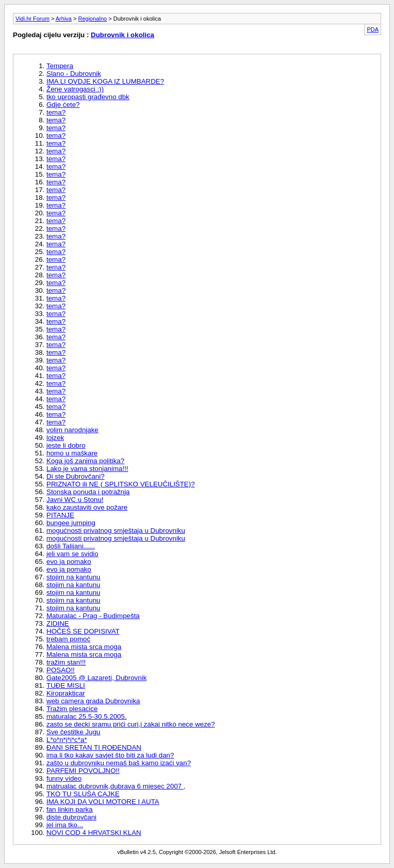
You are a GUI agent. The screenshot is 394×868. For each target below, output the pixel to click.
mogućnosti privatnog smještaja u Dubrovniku (116, 531)
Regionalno (93, 19)
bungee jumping (71, 523)
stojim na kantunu (73, 577)
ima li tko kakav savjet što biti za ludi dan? (110, 755)
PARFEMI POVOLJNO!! (83, 771)
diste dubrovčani (71, 817)
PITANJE (60, 515)
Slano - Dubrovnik (74, 74)
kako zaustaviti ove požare (87, 507)
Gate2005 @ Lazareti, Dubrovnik (96, 678)
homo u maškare (72, 453)
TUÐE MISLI (66, 685)
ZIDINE (58, 624)
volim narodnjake (72, 430)
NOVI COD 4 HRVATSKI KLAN (94, 833)
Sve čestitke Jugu (73, 732)
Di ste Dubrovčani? (76, 476)
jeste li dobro (66, 445)
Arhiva (64, 19)
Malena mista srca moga (84, 647)
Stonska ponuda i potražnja (88, 492)
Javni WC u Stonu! (75, 500)
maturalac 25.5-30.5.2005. (87, 716)
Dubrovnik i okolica (122, 35)
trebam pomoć (68, 639)
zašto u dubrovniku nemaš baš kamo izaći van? (119, 763)
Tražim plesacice (72, 709)
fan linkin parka (70, 809)
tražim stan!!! (66, 662)
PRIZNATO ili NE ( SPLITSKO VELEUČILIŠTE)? (121, 484)
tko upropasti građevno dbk (88, 97)
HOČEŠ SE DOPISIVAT (83, 631)
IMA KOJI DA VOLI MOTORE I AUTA (103, 802)
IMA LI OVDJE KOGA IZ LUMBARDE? (105, 81)
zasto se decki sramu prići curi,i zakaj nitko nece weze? (131, 724)
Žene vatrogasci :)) (75, 89)
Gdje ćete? (63, 105)
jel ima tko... (65, 825)
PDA (373, 29)
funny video (64, 778)
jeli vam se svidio (72, 554)
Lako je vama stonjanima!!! (87, 469)
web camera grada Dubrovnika (93, 701)
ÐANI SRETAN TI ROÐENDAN (94, 747)
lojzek (55, 438)
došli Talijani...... (71, 546)
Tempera (60, 66)
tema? (56, 112)
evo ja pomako (69, 562)
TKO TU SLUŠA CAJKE (83, 794)
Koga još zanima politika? (85, 461)
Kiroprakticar (66, 693)
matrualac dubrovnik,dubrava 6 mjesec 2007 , (116, 786)
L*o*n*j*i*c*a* (67, 740)
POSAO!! (61, 670)
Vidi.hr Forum (32, 19)
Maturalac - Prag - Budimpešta (93, 616)
